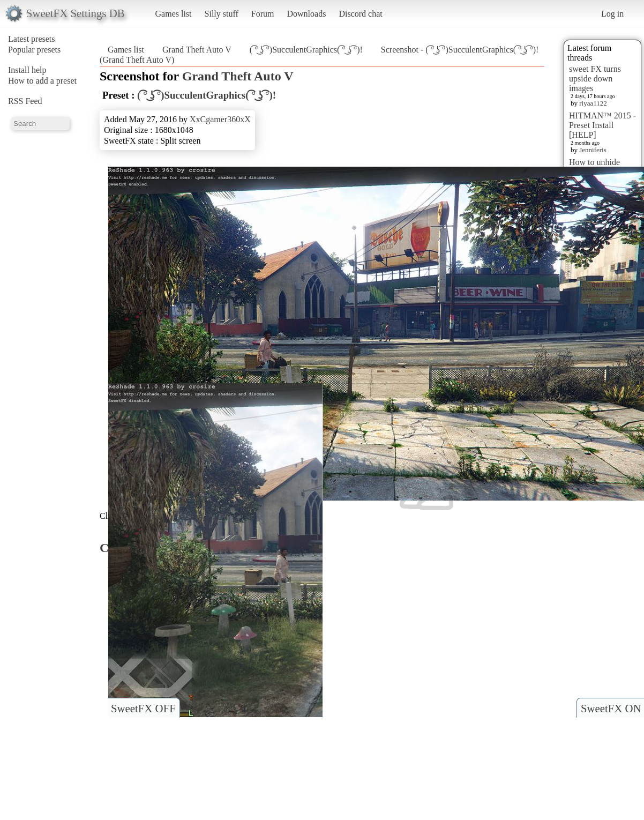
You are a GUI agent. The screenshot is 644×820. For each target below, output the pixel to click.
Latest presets (32, 39)
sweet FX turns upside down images (595, 79)
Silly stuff (222, 14)
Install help (27, 70)
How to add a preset (42, 81)
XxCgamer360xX (220, 119)
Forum (263, 14)
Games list (174, 14)
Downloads (306, 14)
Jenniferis (593, 150)
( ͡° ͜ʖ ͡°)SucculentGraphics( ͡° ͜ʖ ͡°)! (306, 50)
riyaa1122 (593, 103)
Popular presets (34, 50)
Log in (612, 14)
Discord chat (360, 14)
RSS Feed (25, 101)
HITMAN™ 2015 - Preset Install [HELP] (602, 125)
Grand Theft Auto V (197, 50)
